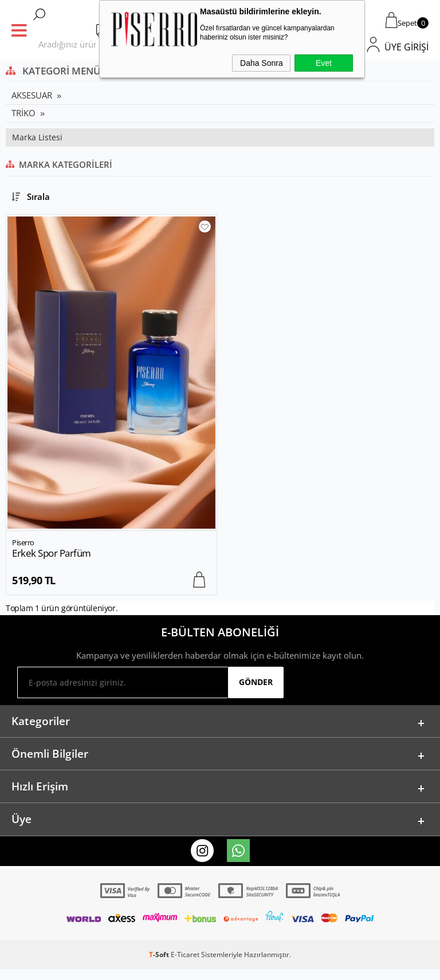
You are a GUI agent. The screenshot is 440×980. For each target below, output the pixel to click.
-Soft (160, 965)
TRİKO (23, 113)
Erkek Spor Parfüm (52, 553)
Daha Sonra (262, 63)
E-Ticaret (185, 965)
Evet (324, 63)
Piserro (23, 542)
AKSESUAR (32, 95)
